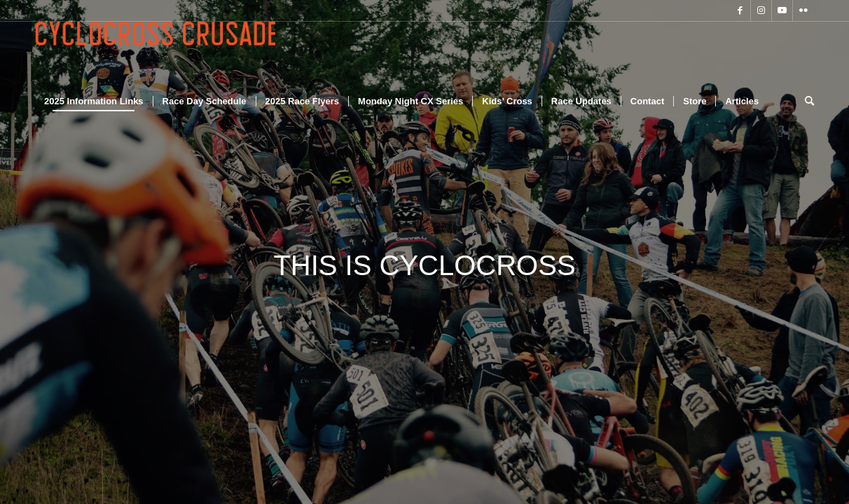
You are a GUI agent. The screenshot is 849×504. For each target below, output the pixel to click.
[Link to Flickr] (803, 10)
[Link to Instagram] (761, 10)
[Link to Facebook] (740, 10)
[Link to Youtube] (782, 10)
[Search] (805, 101)
